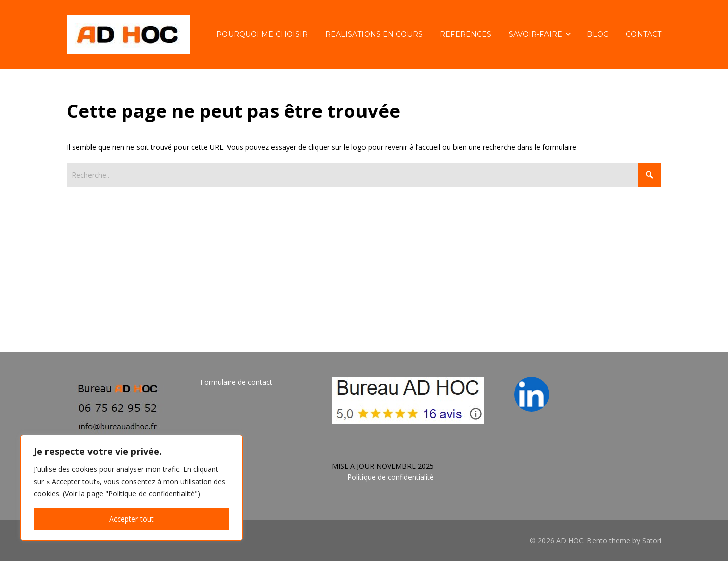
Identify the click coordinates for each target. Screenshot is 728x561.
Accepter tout (131, 519)
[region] (131, 488)
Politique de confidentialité (391, 477)
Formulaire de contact (236, 382)
